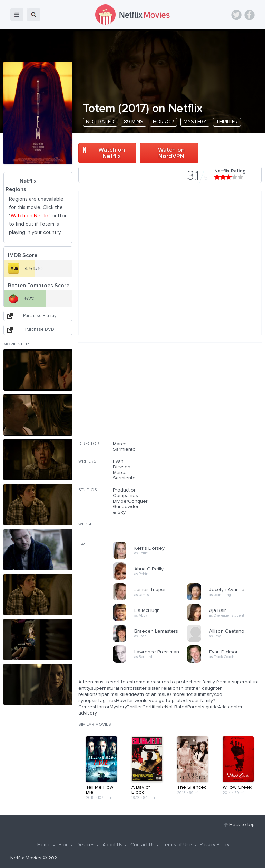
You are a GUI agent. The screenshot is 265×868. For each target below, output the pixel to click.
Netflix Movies (26, 858)
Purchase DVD (40, 330)
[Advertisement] (210, 396)
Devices (86, 845)
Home (44, 845)
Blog (64, 845)
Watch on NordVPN (171, 153)
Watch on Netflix (112, 153)
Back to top (242, 825)
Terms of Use (177, 845)
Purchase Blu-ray (40, 316)
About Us (112, 845)
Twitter (236, 15)
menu (17, 15)
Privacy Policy (215, 845)
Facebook (249, 15)
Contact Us (143, 845)
